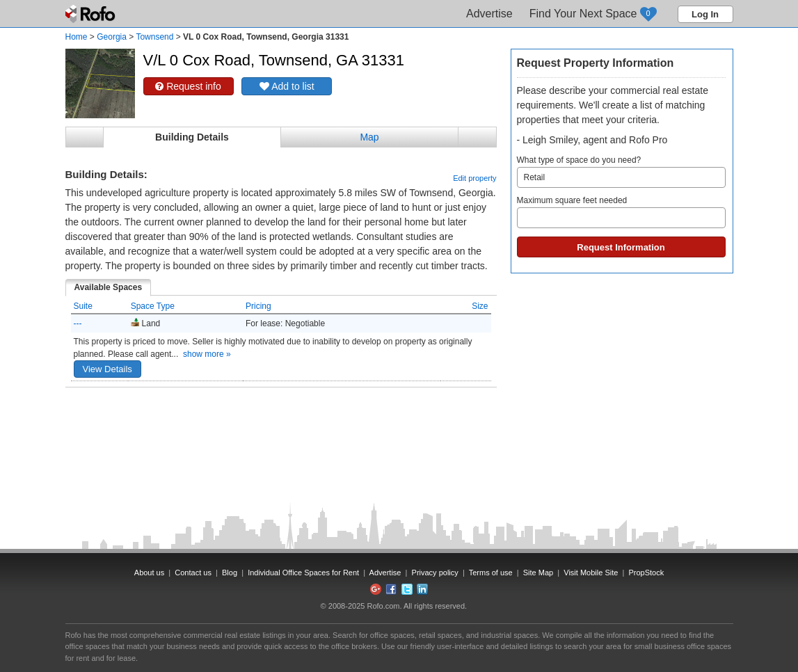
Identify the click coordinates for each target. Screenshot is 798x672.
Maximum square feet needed (621, 212)
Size (480, 306)
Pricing (258, 306)
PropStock (646, 573)
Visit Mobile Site (591, 573)
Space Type (153, 306)
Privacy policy (435, 573)
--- (78, 323)
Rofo (91, 14)
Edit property (474, 178)
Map (369, 137)
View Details (107, 369)
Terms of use (491, 573)
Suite (83, 306)
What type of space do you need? (621, 171)
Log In (705, 14)
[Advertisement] (281, 422)
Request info (188, 86)
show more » (207, 354)
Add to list (287, 86)
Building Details (192, 137)
